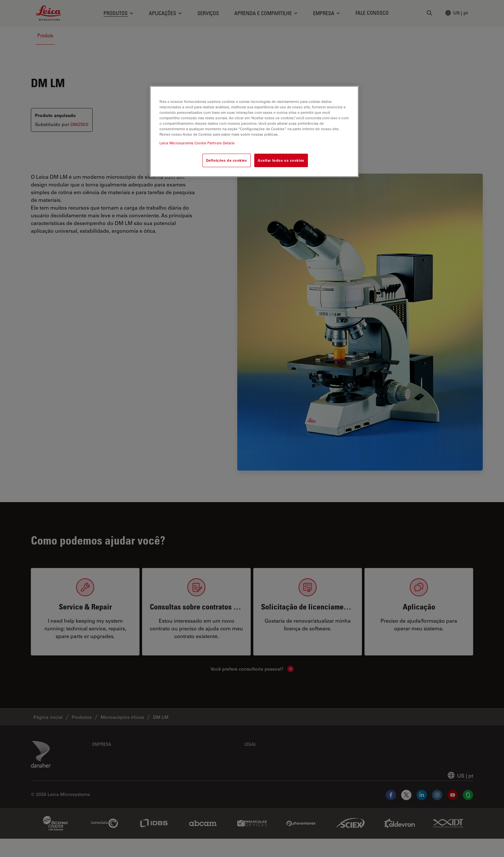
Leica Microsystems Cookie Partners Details (197, 143)
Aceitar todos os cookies (281, 160)
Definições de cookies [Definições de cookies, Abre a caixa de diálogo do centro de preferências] (227, 160)
